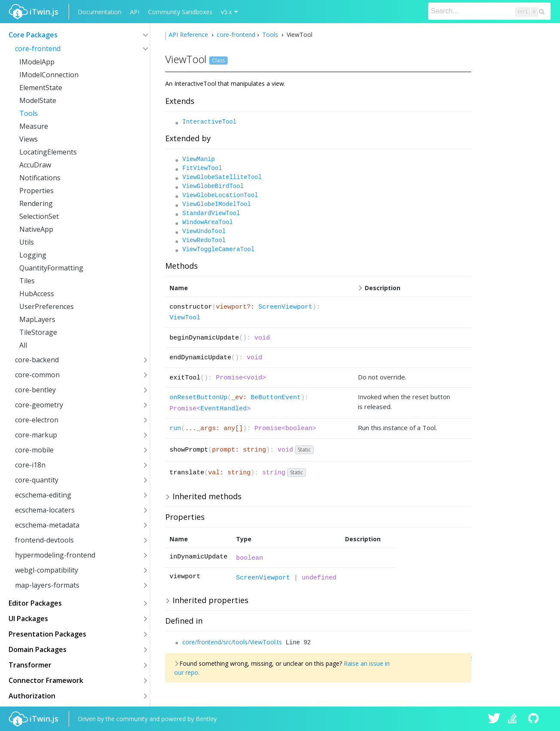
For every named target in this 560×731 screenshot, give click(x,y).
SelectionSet (39, 216)
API (135, 12)
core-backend (37, 360)
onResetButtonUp (198, 398)
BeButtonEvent (276, 398)
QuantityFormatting (51, 268)
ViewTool (185, 318)
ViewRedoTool (204, 240)
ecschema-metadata (47, 525)
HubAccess (37, 294)
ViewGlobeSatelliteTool (222, 177)
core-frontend (38, 49)
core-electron (37, 420)
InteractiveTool (209, 122)
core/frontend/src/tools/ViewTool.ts (232, 642)
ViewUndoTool (204, 231)
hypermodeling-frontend (55, 555)
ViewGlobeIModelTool (217, 204)
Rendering (36, 203)
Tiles (27, 281)
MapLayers (37, 319)
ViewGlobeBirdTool (213, 186)
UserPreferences (47, 306)
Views (29, 139)
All (23, 345)
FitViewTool (202, 168)
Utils (27, 242)
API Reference (189, 35)
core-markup (36, 435)
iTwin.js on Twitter (494, 719)
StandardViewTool (211, 213)
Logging (33, 255)
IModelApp (37, 62)
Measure (34, 126)
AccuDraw (35, 165)
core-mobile (34, 450)
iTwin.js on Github (535, 719)
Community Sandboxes (180, 12)
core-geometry (39, 405)
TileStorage (38, 332)
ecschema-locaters (45, 510)
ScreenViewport (285, 307)
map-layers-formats (47, 585)
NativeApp (36, 229)
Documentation (100, 12)
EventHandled (224, 409)
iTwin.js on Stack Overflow (515, 719)
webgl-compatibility (47, 570)
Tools (29, 113)
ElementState (41, 88)
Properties (36, 191)
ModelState (38, 100)
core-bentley (35, 390)
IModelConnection (49, 75)
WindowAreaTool (208, 222)
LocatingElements (48, 152)
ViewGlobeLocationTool (220, 195)
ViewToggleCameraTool (218, 249)
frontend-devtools (44, 540)
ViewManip (199, 159)
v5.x (226, 12)
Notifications (40, 178)
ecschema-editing (43, 495)
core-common (37, 375)
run (175, 429)
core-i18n (30, 465)
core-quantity (37, 480)
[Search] (489, 11)
